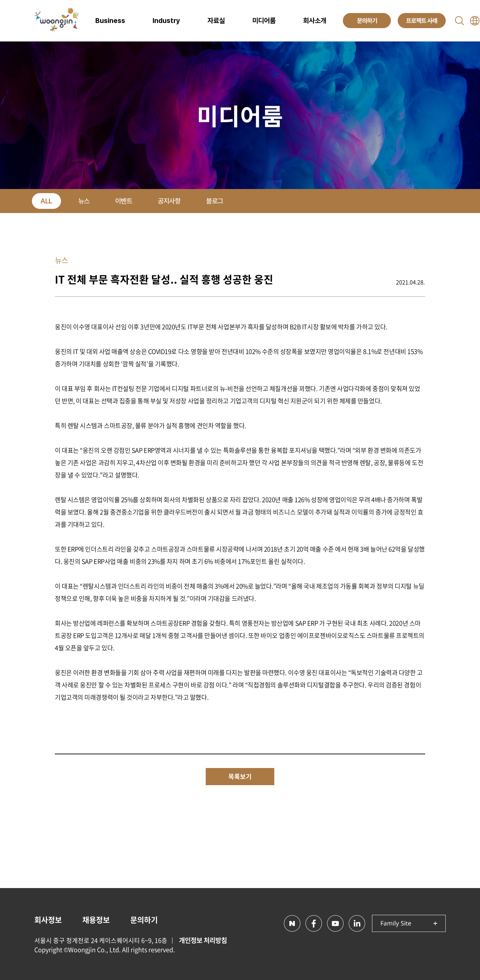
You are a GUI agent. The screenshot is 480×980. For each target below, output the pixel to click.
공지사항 (169, 201)
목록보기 (240, 776)
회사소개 (315, 21)
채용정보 (96, 919)
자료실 (216, 21)
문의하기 (144, 919)
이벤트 (124, 201)
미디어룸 (264, 21)
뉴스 (84, 201)
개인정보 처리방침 (203, 940)
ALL (46, 201)
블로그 (215, 201)
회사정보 (48, 919)
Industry (166, 21)
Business (110, 21)
